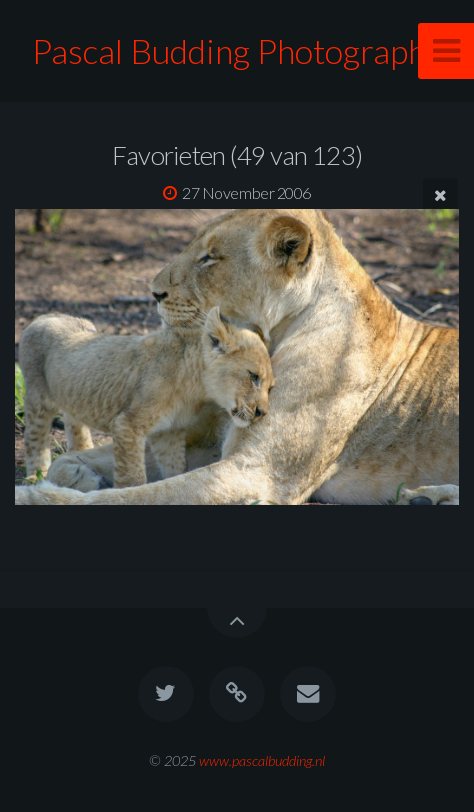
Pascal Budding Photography (237, 50)
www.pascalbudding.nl (262, 760)
